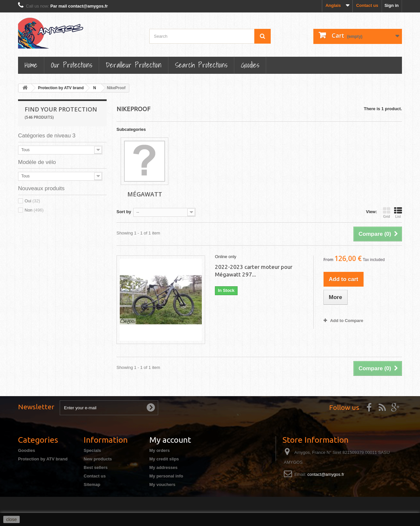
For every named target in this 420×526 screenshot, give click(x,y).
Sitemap (92, 485)
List (398, 212)
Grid (387, 212)
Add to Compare (347, 321)
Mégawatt (145, 194)
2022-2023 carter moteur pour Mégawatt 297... (254, 271)
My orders (159, 450)
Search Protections (201, 65)
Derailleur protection (134, 65)
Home (31, 65)
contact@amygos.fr (326, 474)
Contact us (367, 5)
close (12, 519)
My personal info (166, 476)
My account (170, 440)
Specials (92, 450)
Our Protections (72, 65)
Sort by (124, 212)
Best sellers (96, 467)
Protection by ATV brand (43, 459)
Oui (32, 201)
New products (98, 459)
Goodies (250, 65)
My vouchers (162, 485)
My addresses (163, 467)
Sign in (392, 5)
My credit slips (164, 459)
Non (34, 210)
